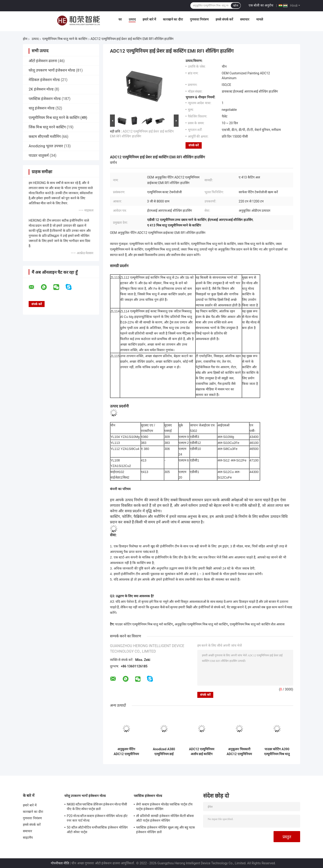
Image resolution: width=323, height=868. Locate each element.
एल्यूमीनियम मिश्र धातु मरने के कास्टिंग (65, 39)
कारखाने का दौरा (173, 19)
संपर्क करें (194, 145)
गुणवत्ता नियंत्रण (199, 19)
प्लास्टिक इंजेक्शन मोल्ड (45, 99)
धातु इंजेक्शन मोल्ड (42, 108)
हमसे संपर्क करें (224, 19)
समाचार (245, 19)
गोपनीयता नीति (60, 863)
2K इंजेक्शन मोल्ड (41, 89)
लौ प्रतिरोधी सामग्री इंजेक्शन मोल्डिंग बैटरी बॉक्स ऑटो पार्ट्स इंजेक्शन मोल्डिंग (165, 818)
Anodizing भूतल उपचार (46, 146)
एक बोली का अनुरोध (261, 5)
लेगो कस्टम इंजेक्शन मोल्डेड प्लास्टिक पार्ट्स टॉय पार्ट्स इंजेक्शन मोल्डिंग (164, 807)
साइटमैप (28, 838)
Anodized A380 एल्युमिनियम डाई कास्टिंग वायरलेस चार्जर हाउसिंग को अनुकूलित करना (164, 752)
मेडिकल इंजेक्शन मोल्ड (44, 80)
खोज (236, 6)
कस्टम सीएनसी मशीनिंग (45, 137)
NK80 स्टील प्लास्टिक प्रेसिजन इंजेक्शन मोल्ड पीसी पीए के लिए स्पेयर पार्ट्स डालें (97, 807)
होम (25, 39)
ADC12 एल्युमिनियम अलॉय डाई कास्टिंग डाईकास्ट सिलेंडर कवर (202, 752)
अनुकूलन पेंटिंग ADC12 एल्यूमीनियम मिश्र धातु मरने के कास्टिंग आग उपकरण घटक (126, 752)
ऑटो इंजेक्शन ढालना (43, 61)
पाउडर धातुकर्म (39, 155)
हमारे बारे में (149, 19)
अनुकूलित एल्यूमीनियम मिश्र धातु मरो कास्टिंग (201, 624)
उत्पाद (132, 19)
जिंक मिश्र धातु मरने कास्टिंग (47, 127)
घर (120, 19)
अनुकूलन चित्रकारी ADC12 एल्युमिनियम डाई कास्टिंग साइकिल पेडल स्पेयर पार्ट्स (239, 752)
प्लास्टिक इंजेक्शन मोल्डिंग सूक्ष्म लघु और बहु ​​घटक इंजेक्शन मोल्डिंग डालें (166, 830)
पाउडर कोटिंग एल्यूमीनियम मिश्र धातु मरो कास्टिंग (144, 624)
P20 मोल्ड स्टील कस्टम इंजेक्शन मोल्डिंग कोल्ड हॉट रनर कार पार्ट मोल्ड (97, 818)
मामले (260, 19)
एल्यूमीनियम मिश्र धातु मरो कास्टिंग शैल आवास (257, 624)
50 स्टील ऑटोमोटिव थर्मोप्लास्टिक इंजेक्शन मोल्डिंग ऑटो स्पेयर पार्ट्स (97, 830)
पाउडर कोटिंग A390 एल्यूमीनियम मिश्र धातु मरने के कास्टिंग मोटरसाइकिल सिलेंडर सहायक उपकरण (277, 752)
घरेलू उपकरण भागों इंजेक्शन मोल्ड (52, 70)
